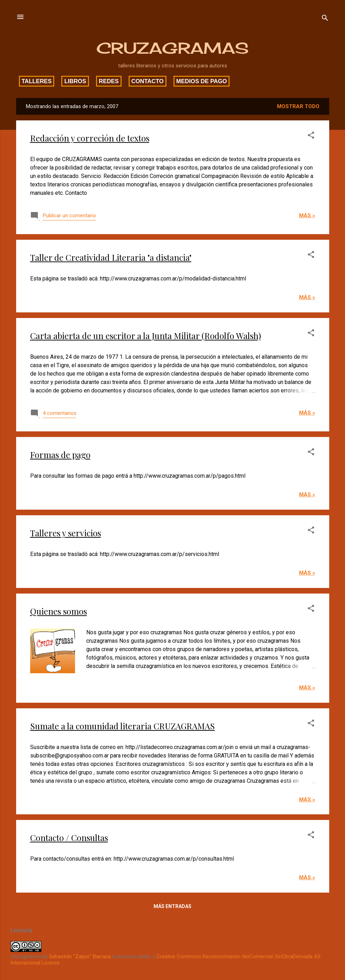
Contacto (148, 81)
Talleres (37, 81)
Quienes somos (59, 611)
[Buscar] (325, 19)
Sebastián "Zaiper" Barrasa (80, 956)
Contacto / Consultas (69, 837)
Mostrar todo (298, 106)
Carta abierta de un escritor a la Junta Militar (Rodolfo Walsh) (146, 336)
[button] (311, 136)
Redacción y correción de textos (90, 138)
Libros (75, 81)
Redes (109, 81)
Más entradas (172, 906)
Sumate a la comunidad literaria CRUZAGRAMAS (123, 726)
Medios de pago (202, 81)
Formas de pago (60, 455)
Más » (307, 216)
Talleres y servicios (66, 533)
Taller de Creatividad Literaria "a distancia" (111, 257)
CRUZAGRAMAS (172, 48)
